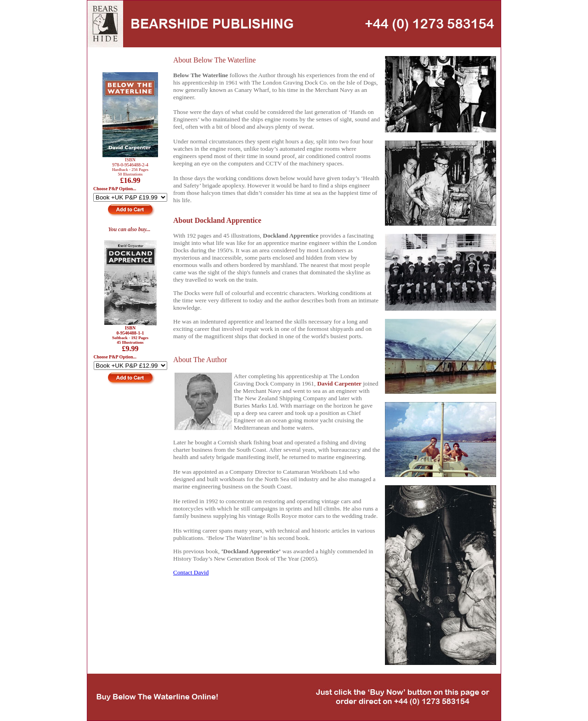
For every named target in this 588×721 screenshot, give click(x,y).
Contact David (191, 572)
